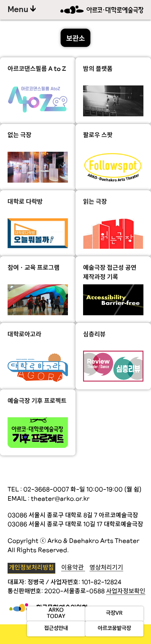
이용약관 (73, 568)
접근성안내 (56, 629)
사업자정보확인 (126, 592)
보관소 (75, 39)
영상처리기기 (106, 568)
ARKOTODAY (56, 614)
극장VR (114, 614)
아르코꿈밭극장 (114, 629)
